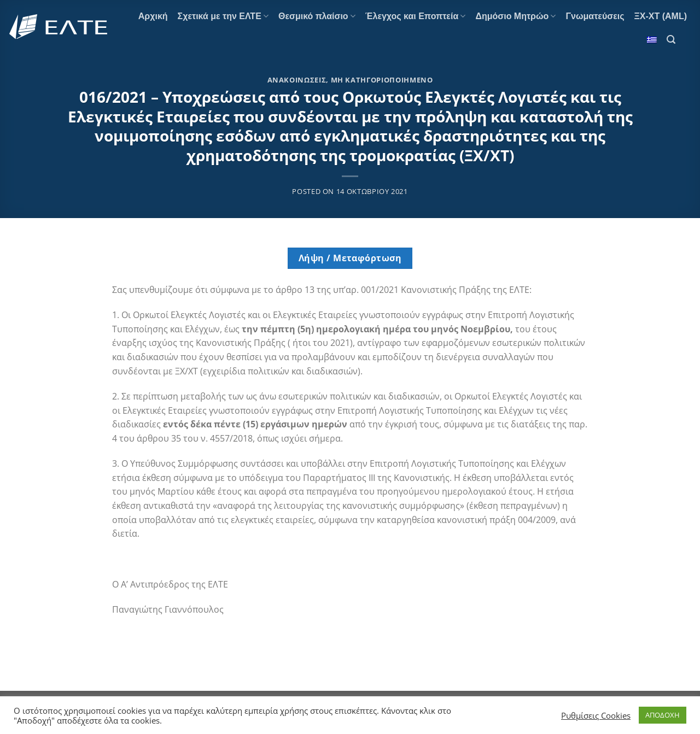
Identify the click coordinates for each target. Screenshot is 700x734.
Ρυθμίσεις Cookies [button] (596, 715)
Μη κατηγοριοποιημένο (382, 80)
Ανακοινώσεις (297, 80)
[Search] (671, 40)
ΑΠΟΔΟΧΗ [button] (663, 715)
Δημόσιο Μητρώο (515, 16)
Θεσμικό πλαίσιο (317, 16)
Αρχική (153, 16)
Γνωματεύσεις (595, 16)
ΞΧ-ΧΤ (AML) (661, 16)
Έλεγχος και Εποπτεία (416, 16)
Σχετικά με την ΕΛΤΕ (223, 16)
